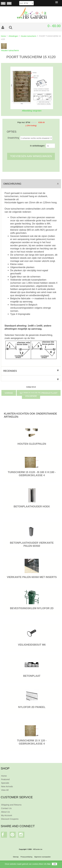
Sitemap (16, 857)
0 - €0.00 (54, 26)
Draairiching (13, 138)
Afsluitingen (13, 36)
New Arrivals (7, 786)
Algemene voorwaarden (42, 857)
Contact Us (6, 808)
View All (5, 790)
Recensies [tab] (31, 371)
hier (49, 864)
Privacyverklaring (27, 857)
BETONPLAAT (32, 676)
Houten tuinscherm (28, 36)
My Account (6, 815)
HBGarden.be (38, 849)
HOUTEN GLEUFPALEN (32, 444)
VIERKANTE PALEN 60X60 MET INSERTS (32, 577)
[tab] (31, 378)
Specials (5, 783)
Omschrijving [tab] (31, 184)
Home (3, 36)
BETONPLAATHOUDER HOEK (32, 507)
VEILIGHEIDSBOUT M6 (32, 645)
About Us (5, 812)
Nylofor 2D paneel (32, 707)
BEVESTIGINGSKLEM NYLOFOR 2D (32, 608)
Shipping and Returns (11, 805)
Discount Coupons (10, 819)
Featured (5, 779)
